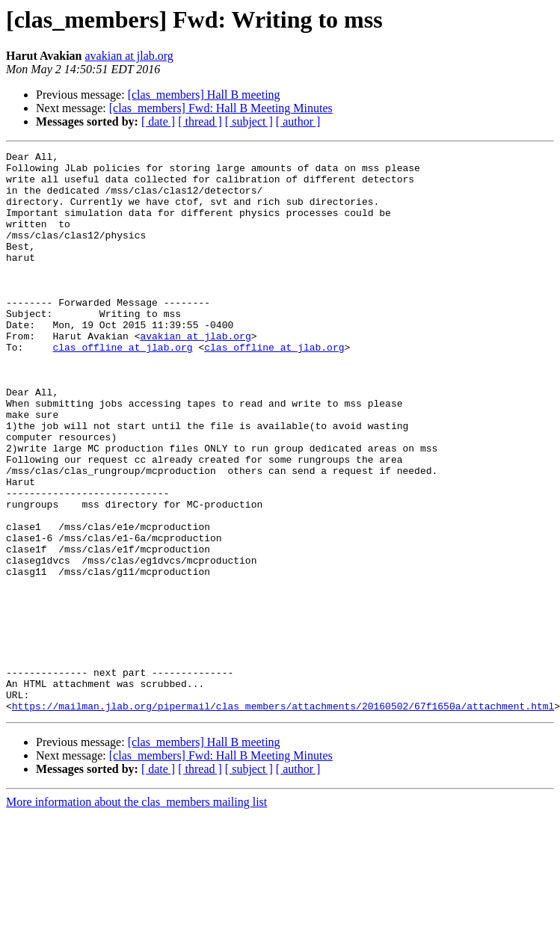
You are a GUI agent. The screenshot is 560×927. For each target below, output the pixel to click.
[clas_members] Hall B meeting (204, 95)
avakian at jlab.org (129, 56)
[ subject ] (249, 121)
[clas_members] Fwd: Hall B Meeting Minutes (221, 108)
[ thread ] (200, 121)
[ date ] (158, 121)
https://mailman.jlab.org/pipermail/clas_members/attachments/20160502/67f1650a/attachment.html (283, 818)
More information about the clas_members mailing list (136, 914)
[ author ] (298, 121)
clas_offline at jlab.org (122, 387)
